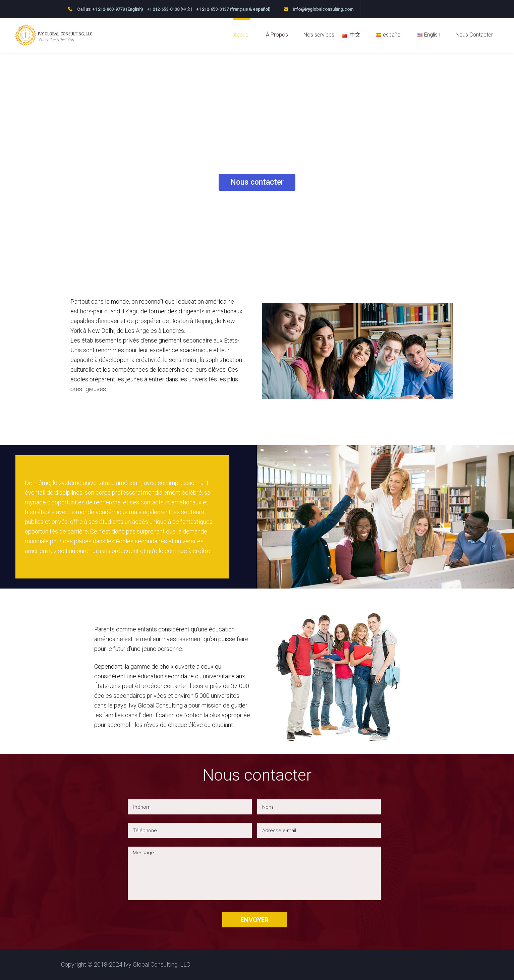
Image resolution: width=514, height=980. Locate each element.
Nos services (319, 35)
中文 (355, 35)
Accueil (242, 35)
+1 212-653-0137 (212, 9)
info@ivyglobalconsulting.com (323, 9)
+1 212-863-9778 (108, 9)
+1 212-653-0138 (163, 9)
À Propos (277, 35)
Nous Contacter (474, 35)
